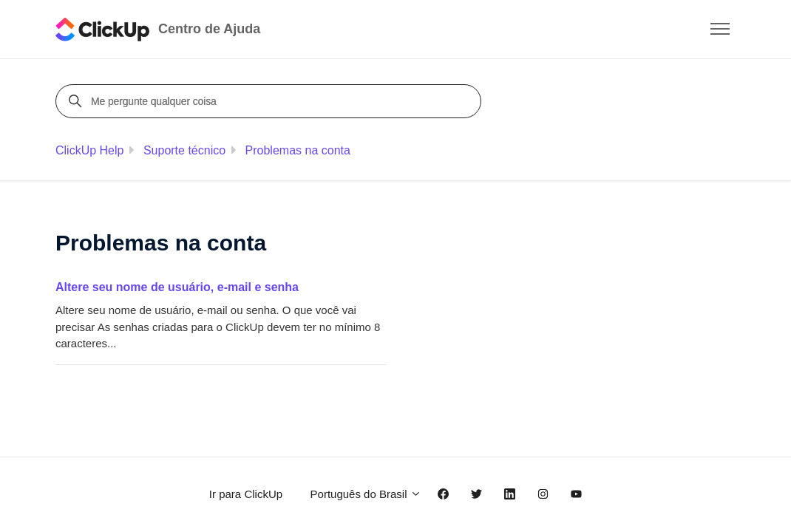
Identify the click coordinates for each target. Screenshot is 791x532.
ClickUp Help (89, 150)
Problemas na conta (298, 150)
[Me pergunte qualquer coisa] (271, 101)
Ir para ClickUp (246, 494)
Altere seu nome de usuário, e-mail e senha (177, 287)
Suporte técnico (184, 150)
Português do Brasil (366, 494)
